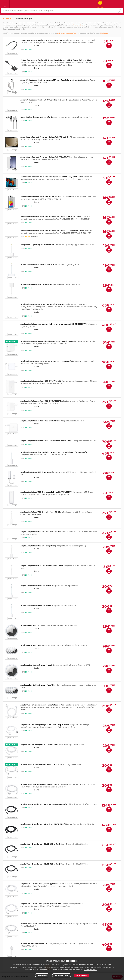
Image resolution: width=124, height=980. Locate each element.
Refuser (42, 975)
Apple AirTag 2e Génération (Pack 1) (36, 665)
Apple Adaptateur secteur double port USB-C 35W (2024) (46, 341)
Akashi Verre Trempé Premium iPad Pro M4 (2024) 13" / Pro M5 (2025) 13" (53, 231)
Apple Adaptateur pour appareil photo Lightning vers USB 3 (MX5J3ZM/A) (54, 324)
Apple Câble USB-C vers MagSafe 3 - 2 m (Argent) (42, 923)
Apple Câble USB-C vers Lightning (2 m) (38, 884)
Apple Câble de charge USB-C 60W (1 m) (38, 764)
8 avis (30, 628)
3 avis (30, 142)
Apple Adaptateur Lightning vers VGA (37, 264)
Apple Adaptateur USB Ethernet (35, 472)
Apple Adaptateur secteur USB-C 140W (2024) (41, 381)
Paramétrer (62, 975)
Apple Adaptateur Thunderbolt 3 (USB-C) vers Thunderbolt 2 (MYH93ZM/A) (54, 452)
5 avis (30, 105)
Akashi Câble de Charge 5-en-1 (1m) (36, 117)
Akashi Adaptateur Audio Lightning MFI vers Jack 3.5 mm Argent (50, 80)
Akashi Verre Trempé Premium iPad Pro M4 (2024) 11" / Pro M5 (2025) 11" (52, 217)
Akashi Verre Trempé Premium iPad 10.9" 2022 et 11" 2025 (46, 197)
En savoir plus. (91, 970)
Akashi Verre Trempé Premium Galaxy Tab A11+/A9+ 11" (45, 137)
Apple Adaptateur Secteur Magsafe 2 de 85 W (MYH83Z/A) (47, 361)
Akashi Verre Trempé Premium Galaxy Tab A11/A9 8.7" (45, 157)
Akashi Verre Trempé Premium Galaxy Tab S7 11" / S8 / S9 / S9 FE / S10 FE (53, 177)
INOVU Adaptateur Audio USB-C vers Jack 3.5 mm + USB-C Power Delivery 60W (56, 60)
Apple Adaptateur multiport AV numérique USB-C (43, 304)
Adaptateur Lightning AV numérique (37, 245)
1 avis (29, 85)
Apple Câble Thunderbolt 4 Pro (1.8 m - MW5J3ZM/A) (44, 804)
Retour (9, 18)
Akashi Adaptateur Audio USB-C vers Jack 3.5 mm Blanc (46, 100)
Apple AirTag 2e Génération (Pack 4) (37, 685)
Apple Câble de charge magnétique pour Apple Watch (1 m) (47, 725)
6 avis (30, 46)
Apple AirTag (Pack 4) (30, 645)
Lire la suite (104, 33)
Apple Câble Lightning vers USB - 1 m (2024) (40, 784)
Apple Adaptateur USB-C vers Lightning (38, 546)
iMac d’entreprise (79, 25)
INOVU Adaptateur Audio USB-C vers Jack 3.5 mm (43, 40)
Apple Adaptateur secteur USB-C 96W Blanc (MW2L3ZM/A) (47, 441)
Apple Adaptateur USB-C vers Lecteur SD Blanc (42, 532)
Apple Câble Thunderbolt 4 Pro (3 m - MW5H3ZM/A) (44, 824)
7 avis (30, 790)
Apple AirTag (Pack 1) (30, 625)
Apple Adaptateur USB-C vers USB (36, 586)
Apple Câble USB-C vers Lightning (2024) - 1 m (41, 904)
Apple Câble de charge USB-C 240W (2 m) (39, 745)
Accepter (82, 975)
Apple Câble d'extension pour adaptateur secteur (43, 705)
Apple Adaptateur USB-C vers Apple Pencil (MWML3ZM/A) (46, 492)
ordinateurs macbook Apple (67, 33)
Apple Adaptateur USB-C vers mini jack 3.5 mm (42, 566)
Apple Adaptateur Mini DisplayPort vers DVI (40, 284)
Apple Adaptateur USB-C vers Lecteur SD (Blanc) (42, 512)
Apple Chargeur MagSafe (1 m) (34, 943)
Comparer (13, 53)
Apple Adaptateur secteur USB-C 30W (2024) (41, 401)
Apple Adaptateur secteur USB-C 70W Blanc (40, 421)
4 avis (30, 367)
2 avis (30, 68)
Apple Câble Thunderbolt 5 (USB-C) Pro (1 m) (40, 844)
